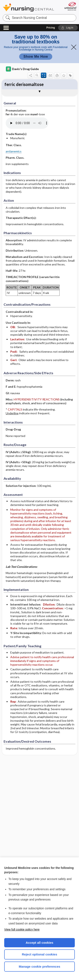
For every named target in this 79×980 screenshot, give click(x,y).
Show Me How (36, 57)
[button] (68, 28)
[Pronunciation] (37, 123)
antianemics (14, 151)
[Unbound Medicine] (70, 6)
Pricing (51, 28)
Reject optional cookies (40, 954)
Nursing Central (28, 7)
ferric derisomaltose (24, 84)
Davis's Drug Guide (22, 69)
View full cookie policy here (22, 929)
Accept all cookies (39, 943)
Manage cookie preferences (39, 966)
